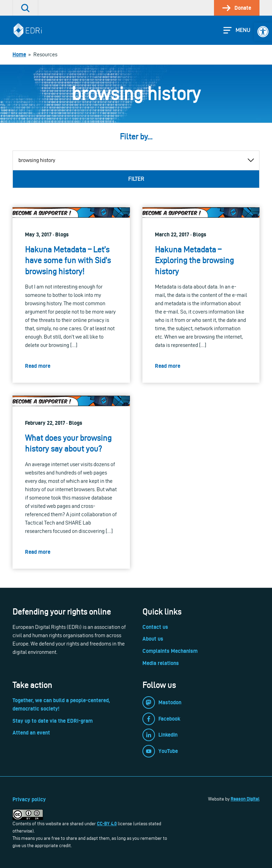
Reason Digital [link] (245, 799)
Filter (136, 179)
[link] (263, 32)
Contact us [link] (155, 627)
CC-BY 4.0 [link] (107, 824)
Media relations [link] (161, 663)
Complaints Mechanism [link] (170, 651)
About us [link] (153, 639)
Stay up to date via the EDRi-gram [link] (53, 721)
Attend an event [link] (31, 733)
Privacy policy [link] (29, 799)
